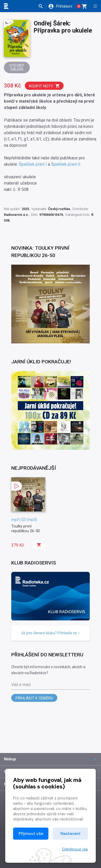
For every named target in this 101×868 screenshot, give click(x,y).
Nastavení (70, 833)
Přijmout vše (31, 833)
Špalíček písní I (33, 164)
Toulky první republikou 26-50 (26, 529)
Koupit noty (44, 86)
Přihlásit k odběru (34, 698)
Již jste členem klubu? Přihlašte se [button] (51, 633)
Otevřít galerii (17, 67)
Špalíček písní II (66, 164)
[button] (42, 6)
